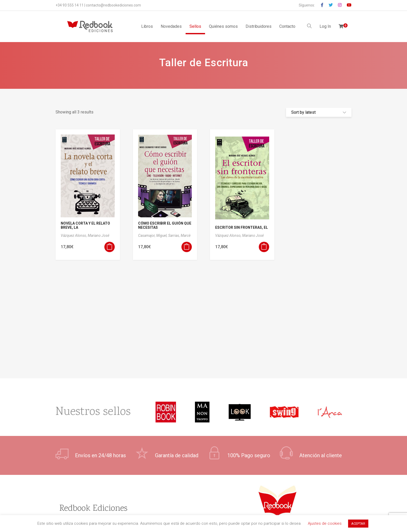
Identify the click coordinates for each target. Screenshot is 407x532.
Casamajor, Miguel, (153, 235)
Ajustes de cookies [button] (325, 523)
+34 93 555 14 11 (70, 5)
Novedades (171, 26)
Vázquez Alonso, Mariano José (85, 235)
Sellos (195, 26)
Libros (147, 26)
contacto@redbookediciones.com (113, 5)
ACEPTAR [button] (358, 524)
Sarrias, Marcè (179, 235)
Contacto (287, 26)
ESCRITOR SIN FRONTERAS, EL (242, 227)
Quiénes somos (223, 26)
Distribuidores (259, 26)
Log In (325, 26)
